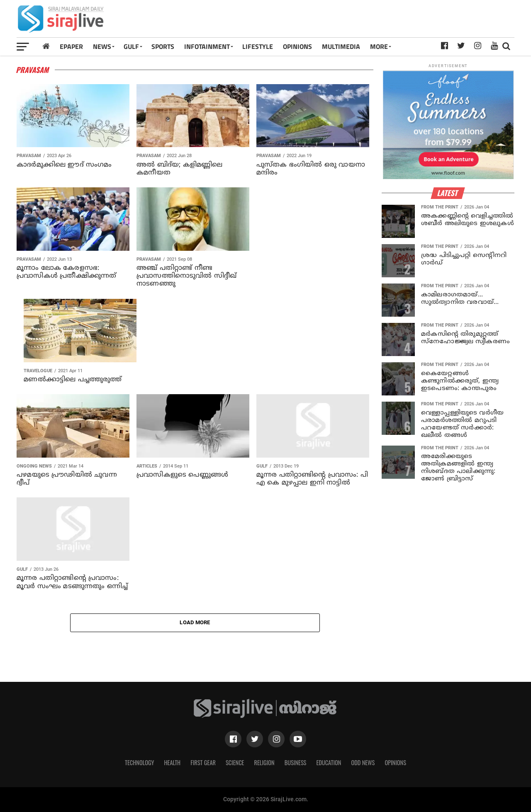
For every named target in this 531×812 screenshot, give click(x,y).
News (102, 46)
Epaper (71, 46)
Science (235, 762)
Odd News (363, 762)
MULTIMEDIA (341, 46)
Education (329, 762)
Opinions (395, 762)
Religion (264, 762)
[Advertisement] (363, 22)
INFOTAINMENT (207, 46)
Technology (139, 762)
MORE (379, 46)
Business (296, 762)
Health (173, 762)
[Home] (46, 46)
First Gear (203, 762)
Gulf (131, 46)
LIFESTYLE (258, 46)
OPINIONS (297, 46)
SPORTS (163, 46)
